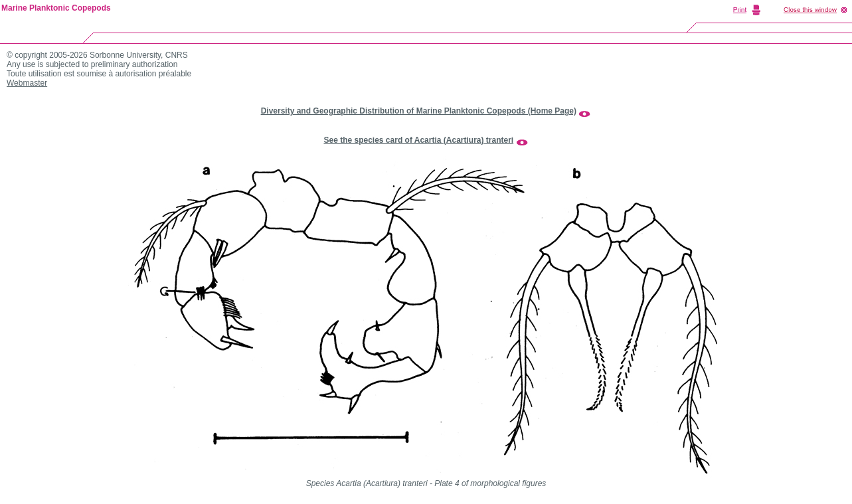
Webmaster (27, 83)
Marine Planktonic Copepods (56, 8)
